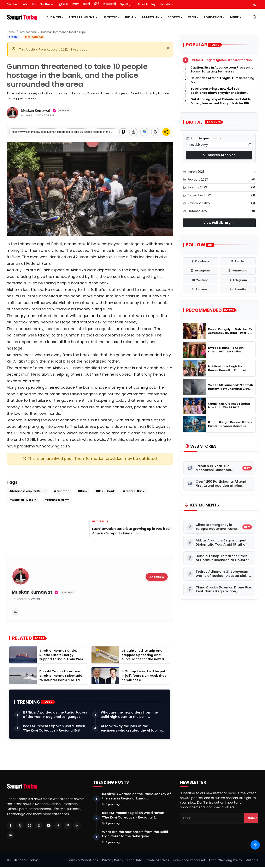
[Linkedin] (77, 826)
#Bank (82, 491)
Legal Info (135, 861)
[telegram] (238, 280)
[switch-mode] (255, 4)
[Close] (168, 48)
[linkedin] (238, 289)
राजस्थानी (110, 4)
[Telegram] (58, 826)
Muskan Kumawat (32, 592)
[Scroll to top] (255, 845)
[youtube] (201, 280)
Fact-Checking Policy (226, 861)
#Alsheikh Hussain (23, 500)
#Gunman (62, 491)
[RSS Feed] (10, 836)
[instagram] (201, 271)
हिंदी (97, 4)
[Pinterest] (67, 826)
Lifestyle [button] (111, 17)
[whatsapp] (238, 271)
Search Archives (219, 155)
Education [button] (214, 17)
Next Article (103, 521)
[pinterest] (201, 289)
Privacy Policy (113, 861)
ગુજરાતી (63, 4)
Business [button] (55, 17)
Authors (252, 861)
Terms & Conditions (83, 861)
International (28, 32)
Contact (13, 4)
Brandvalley (147, 4)
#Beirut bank (105, 491)
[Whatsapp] (39, 826)
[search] (255, 17)
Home (11, 32)
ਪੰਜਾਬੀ (75, 4)
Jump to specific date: (204, 139)
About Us (29, 4)
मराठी (86, 4)
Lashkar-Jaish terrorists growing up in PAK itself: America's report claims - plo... (132, 531)
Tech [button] (193, 17)
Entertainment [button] (83, 17)
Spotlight (127, 4)
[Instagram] (29, 826)
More (236, 17)
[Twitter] (20, 826)
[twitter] (238, 261)
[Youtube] (48, 826)
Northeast (47, 4)
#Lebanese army (57, 500)
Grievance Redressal (189, 861)
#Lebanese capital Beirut (28, 491)
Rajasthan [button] (152, 17)
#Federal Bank (134, 491)
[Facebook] (10, 826)
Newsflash (167, 4)
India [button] (131, 17)
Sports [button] (175, 17)
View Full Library (219, 223)
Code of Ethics (158, 861)
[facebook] (201, 261)
